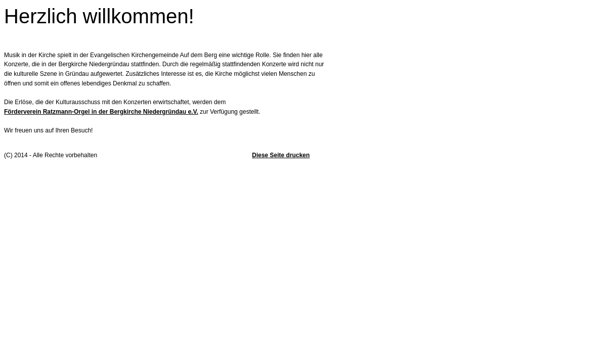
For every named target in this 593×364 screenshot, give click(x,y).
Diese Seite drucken (281, 155)
